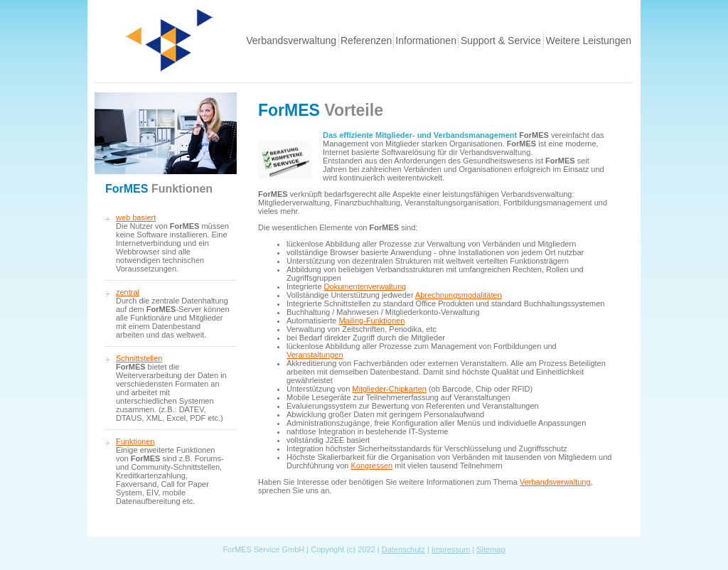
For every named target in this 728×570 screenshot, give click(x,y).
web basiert (136, 217)
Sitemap (491, 549)
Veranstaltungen (315, 355)
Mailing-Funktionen (371, 321)
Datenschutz (403, 549)
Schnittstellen (139, 358)
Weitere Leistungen (589, 41)
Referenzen (366, 41)
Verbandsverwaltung (291, 41)
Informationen (426, 41)
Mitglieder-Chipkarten (389, 389)
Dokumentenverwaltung (365, 286)
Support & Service (501, 41)
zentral (128, 292)
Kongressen (372, 466)
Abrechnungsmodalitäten (459, 295)
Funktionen (135, 441)
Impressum (451, 549)
